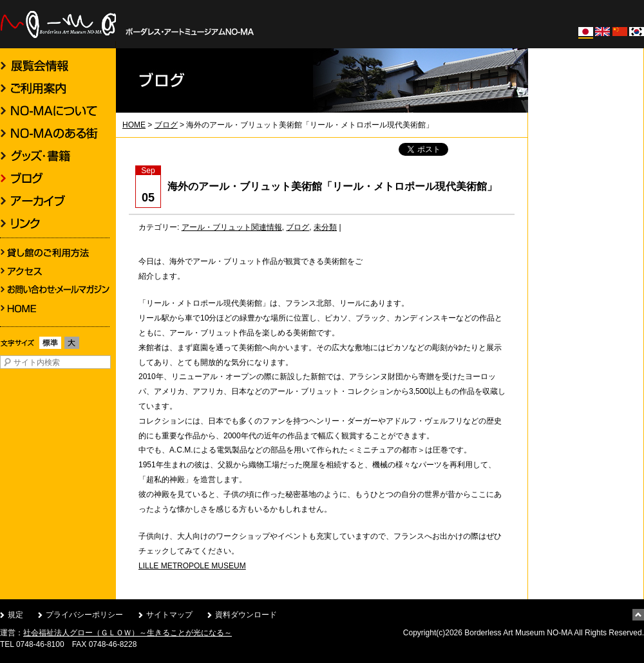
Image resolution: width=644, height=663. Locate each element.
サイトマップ (169, 615)
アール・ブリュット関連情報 (232, 227)
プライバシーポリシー (84, 615)
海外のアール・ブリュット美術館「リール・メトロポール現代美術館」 (332, 186)
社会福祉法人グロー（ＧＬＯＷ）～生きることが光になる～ (128, 633)
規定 (15, 615)
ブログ (166, 125)
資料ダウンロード (246, 615)
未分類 (325, 227)
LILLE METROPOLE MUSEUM (192, 566)
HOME (134, 125)
